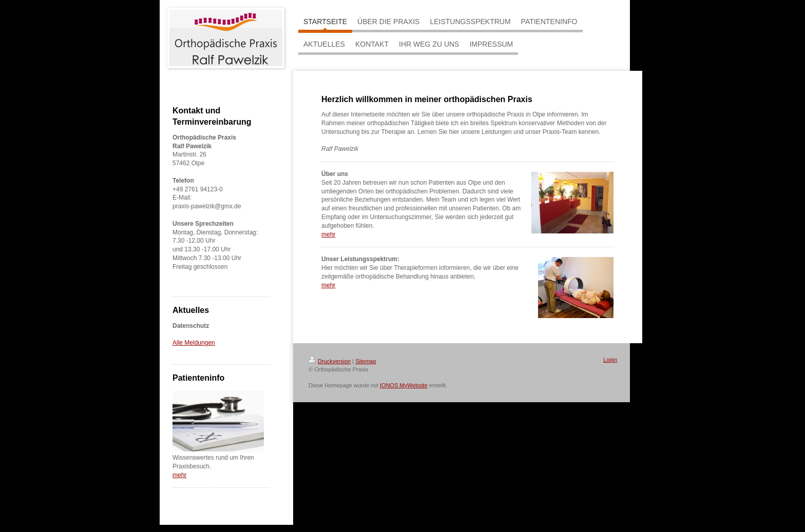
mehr (179, 475)
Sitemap (366, 361)
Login (610, 360)
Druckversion (330, 361)
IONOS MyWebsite (404, 385)
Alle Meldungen (194, 343)
